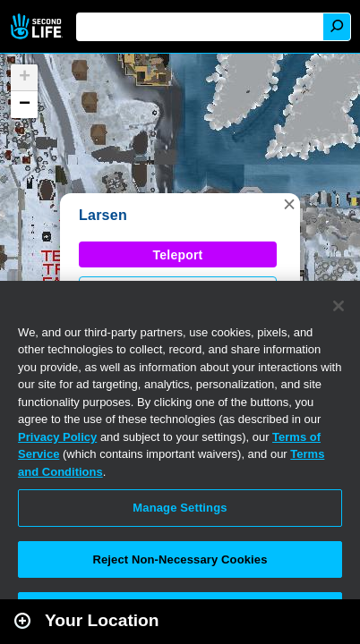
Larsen (103, 215)
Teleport (178, 255)
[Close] (339, 306)
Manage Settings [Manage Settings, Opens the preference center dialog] (180, 508)
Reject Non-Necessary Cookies (180, 559)
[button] (289, 204)
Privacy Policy (57, 437)
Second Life (38, 26)
